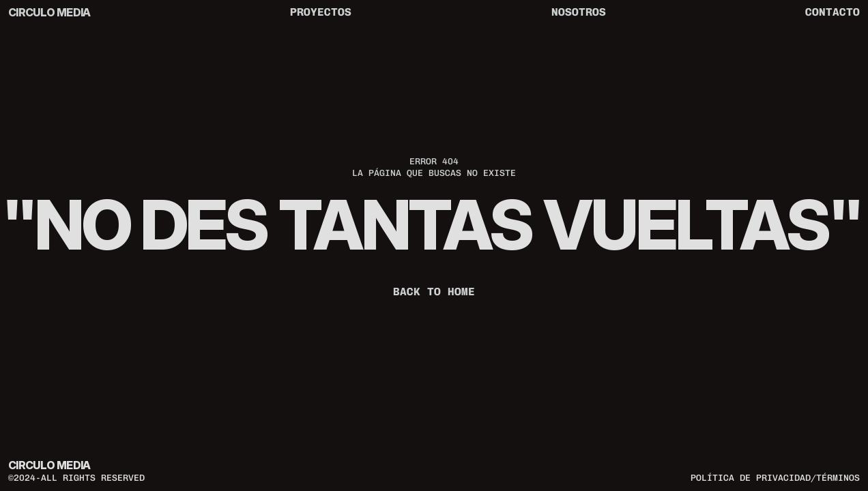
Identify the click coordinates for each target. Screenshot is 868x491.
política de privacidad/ (753, 478)
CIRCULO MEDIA (49, 12)
